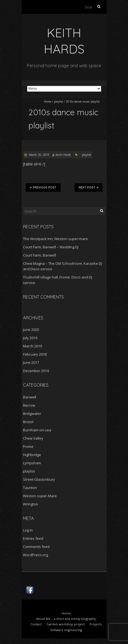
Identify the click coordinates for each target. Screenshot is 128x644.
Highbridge (32, 455)
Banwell (30, 397)
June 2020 (31, 330)
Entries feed (33, 538)
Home (48, 102)
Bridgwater (32, 414)
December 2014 (36, 371)
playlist (59, 102)
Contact (36, 624)
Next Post (89, 187)
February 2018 (35, 354)
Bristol (28, 422)
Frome (28, 446)
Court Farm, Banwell (39, 255)
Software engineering (66, 630)
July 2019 (30, 338)
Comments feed (36, 547)
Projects (96, 624)
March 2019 (32, 346)
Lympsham (32, 463)
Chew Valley (33, 438)
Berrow (29, 405)
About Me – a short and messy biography (66, 619)
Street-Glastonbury (39, 479)
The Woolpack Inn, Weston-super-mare (56, 239)
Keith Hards (63, 155)
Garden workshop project (66, 624)
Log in (28, 530)
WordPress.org (35, 555)
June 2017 (31, 362)
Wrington (31, 504)
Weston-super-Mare (40, 496)
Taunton (30, 488)
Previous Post (43, 187)
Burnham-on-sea (37, 430)
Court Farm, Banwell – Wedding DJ (51, 247)
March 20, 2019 (39, 155)
